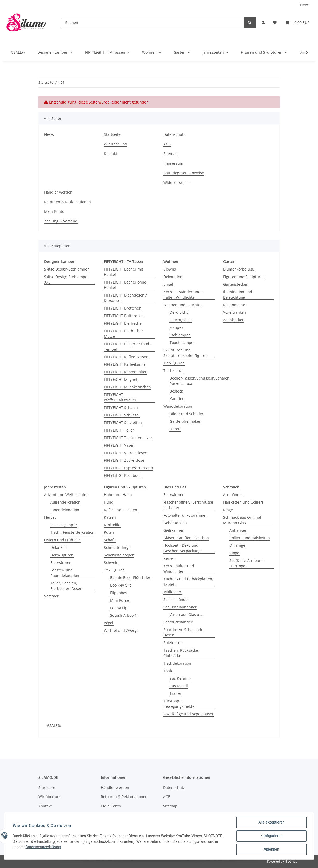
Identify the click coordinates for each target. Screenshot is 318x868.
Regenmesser (235, 305)
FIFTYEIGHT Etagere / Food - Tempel (128, 346)
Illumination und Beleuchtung (238, 294)
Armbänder (233, 495)
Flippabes (119, 593)
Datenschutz (174, 134)
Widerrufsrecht (177, 182)
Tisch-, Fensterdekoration (72, 532)
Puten (109, 532)
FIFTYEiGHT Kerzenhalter (125, 372)
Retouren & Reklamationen (68, 202)
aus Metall (179, 686)
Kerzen (170, 558)
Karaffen (177, 399)
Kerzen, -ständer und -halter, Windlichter (183, 294)
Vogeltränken (235, 312)
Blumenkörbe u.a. (239, 269)
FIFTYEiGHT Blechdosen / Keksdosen (125, 298)
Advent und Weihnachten (66, 495)
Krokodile (112, 525)
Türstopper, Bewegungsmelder (180, 704)
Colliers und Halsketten (250, 538)
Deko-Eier (59, 547)
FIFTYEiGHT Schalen (121, 407)
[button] (263, 22)
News (305, 5)
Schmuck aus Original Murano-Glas (242, 520)
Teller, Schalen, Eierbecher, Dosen (66, 586)
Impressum (173, 163)
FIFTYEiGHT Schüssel (122, 415)
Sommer (51, 596)
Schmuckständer (178, 622)
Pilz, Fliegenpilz (64, 525)
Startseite (112, 134)
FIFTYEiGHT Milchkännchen (127, 387)
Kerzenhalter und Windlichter (179, 569)
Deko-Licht (179, 312)
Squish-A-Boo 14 (124, 615)
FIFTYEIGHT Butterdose (124, 316)
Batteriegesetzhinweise (184, 173)
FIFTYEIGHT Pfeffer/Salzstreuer (120, 397)
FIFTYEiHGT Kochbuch (123, 475)
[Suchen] (153, 22)
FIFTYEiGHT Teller (119, 430)
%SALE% (54, 726)
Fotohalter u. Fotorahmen (186, 515)
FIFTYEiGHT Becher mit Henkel (124, 272)
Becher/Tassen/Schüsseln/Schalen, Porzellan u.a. (200, 381)
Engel (168, 284)
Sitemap (171, 154)
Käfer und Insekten (121, 510)
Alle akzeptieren (271, 822)
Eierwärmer (61, 562)
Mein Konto (54, 211)
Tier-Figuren (174, 363)
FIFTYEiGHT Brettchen (123, 308)
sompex (176, 327)
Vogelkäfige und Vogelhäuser (188, 714)
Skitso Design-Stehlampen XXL (67, 279)
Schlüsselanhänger (180, 607)
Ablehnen (271, 850)
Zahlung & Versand (61, 221)
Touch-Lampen (183, 342)
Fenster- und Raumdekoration (65, 573)
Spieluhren (173, 643)
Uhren (175, 429)
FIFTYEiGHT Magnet (121, 379)
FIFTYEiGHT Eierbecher (124, 323)
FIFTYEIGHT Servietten (123, 423)
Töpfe (168, 671)
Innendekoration (65, 510)
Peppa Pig (119, 608)
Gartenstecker (235, 284)
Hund (109, 502)
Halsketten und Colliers (243, 502)
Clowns (170, 269)
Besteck (176, 391)
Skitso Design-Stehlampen (67, 269)
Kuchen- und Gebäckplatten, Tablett (188, 582)
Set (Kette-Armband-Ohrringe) (247, 563)
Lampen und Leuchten (183, 305)
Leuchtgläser (181, 320)
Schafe (110, 540)
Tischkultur (173, 371)
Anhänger (238, 530)
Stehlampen (180, 335)
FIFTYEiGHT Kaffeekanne (125, 364)
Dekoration (173, 277)
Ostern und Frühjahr (62, 540)
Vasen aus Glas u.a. (187, 615)
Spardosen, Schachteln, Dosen (184, 632)
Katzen (110, 517)
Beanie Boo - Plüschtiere (131, 578)
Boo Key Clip (121, 585)
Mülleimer (172, 592)
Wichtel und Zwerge (121, 630)
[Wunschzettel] (275, 22)
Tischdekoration (177, 663)
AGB (167, 144)
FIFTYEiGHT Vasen (119, 445)
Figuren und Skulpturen (244, 277)
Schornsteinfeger (119, 555)
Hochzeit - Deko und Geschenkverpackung (182, 548)
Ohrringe (237, 545)
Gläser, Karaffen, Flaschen (186, 538)
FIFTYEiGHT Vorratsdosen (126, 453)
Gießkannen (174, 530)
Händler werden (58, 192)
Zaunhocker (233, 320)
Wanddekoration (178, 406)
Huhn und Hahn (118, 495)
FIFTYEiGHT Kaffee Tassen (126, 357)
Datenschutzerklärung (43, 847)
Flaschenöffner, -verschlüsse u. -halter (188, 505)
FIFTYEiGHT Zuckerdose (124, 460)
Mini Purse (120, 600)
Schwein (111, 562)
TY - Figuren (114, 570)
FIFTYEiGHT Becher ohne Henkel (125, 285)
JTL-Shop (291, 861)
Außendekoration (65, 502)
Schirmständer (176, 599)
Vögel (109, 623)
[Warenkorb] (297, 22)
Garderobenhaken (186, 421)
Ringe (228, 510)
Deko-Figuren (62, 555)
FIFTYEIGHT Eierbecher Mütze (124, 333)
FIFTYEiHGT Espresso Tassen (128, 468)
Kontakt (111, 154)
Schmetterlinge (117, 547)
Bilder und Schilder (187, 414)
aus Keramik (180, 678)
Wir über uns (115, 144)
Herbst (50, 517)
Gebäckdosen (175, 523)
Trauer (175, 693)
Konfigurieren (271, 836)
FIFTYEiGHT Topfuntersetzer (128, 438)
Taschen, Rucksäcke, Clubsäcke (181, 653)
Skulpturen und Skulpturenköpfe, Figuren (186, 353)
